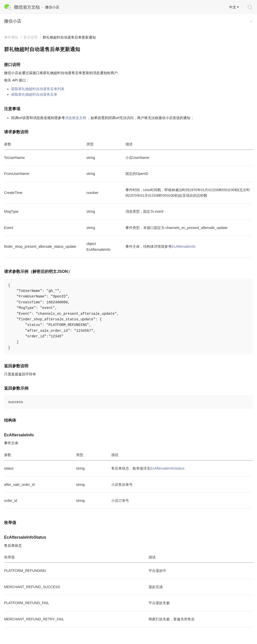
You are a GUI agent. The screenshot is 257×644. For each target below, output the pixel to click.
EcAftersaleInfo (184, 246)
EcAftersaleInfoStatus (167, 468)
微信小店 (13, 21)
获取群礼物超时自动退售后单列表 (38, 89)
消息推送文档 (76, 118)
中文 (233, 7)
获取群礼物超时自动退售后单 (34, 94)
